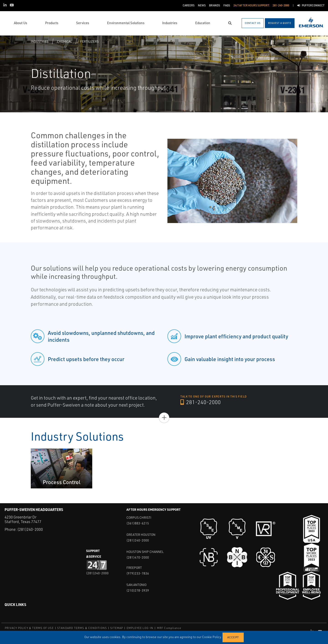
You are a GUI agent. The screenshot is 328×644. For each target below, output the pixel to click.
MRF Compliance (169, 628)
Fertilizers (89, 41)
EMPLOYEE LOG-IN (140, 628)
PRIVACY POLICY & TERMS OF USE (29, 628)
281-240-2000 (201, 402)
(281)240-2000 (30, 529)
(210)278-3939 (138, 590)
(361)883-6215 (138, 523)
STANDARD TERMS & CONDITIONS (82, 628)
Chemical (64, 41)
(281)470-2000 (138, 557)
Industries (40, 41)
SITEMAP (117, 628)
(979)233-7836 (138, 573)
